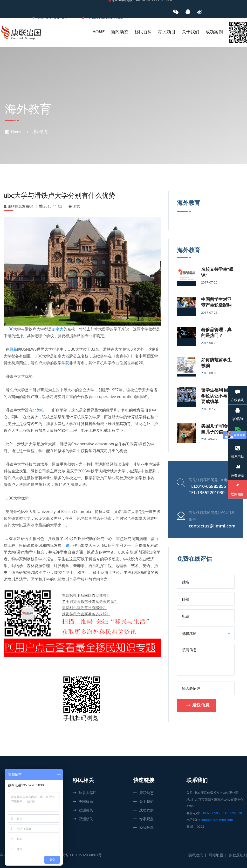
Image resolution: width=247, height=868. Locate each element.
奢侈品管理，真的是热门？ (216, 333)
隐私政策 (196, 855)
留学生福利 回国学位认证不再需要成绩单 (217, 396)
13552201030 (232, 813)
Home (99, 32)
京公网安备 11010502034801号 (76, 855)
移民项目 (167, 32)
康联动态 (146, 793)
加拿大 (58, 329)
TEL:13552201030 (207, 492)
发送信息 (198, 705)
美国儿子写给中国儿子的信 (216, 429)
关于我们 (191, 32)
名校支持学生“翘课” (217, 272)
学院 (65, 363)
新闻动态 (120, 32)
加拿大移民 (88, 793)
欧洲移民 (86, 810)
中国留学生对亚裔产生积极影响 (216, 302)
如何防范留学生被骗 (216, 363)
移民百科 (143, 32)
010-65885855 (211, 813)
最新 (13, 349)
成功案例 (214, 32)
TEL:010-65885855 (207, 486)
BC (11, 329)
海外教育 (40, 132)
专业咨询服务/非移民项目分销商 (104, 18)
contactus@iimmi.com (212, 526)
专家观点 (146, 819)
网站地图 (216, 855)
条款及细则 (238, 855)
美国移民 (86, 801)
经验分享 (146, 827)
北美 (36, 410)
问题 (65, 545)
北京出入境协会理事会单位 (51, 18)
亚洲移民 (86, 819)
